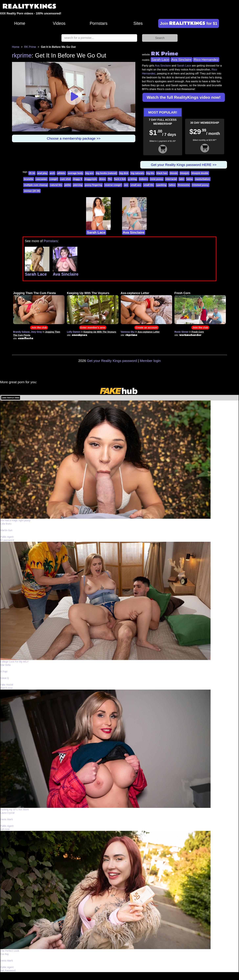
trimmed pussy (200, 185)
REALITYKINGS (29, 6)
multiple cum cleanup (36, 185)
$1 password (7, 540)
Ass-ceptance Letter (135, 293)
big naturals (137, 173)
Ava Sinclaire (181, 60)
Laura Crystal (7, 813)
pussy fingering (93, 185)
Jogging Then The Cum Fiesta (34, 293)
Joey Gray (36, 332)
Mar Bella (5, 665)
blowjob (185, 173)
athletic (61, 173)
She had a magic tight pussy (15, 520)
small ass (136, 185)
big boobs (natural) (107, 173)
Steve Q (5, 678)
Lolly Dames (74, 332)
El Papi (4, 671)
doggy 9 (78, 179)
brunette (29, 179)
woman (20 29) (32, 191)
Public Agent (7, 537)
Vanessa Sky (128, 332)
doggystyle (91, 179)
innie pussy (157, 179)
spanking (161, 185)
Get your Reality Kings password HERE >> (184, 165)
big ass (89, 173)
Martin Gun (6, 530)
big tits (150, 173)
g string (132, 179)
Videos (59, 23)
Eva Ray (5, 954)
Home (20, 23)
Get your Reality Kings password (112, 361)
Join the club (39, 327)
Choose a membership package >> (74, 138)
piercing (78, 185)
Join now (5, 829)
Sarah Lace (160, 60)
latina (190, 179)
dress (102, 179)
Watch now (6, 688)
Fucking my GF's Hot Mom (15, 809)
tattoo (172, 185)
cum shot (65, 179)
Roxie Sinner (182, 332)
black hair (162, 173)
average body (75, 173)
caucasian (41, 179)
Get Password (8, 970)
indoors (143, 179)
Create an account (146, 327)
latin (182, 179)
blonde (174, 173)
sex (126, 185)
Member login (150, 361)
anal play (42, 173)
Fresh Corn (182, 293)
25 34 (32, 173)
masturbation (202, 179)
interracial (171, 179)
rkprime (22, 55)
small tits (149, 185)
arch (52, 173)
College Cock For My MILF (14, 662)
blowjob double (200, 173)
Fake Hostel (7, 685)
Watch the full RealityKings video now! (184, 97)
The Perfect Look (10, 951)
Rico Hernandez (206, 60)
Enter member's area (93, 327)
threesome (184, 185)
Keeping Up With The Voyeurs (88, 293)
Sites (138, 23)
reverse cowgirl (113, 185)
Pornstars (99, 23)
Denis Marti (7, 819)
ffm (110, 179)
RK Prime (30, 47)
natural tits (56, 185)
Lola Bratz (6, 524)
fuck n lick (120, 179)
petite (68, 185)
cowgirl (54, 179)
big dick (124, 173)
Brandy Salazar (21, 332)
